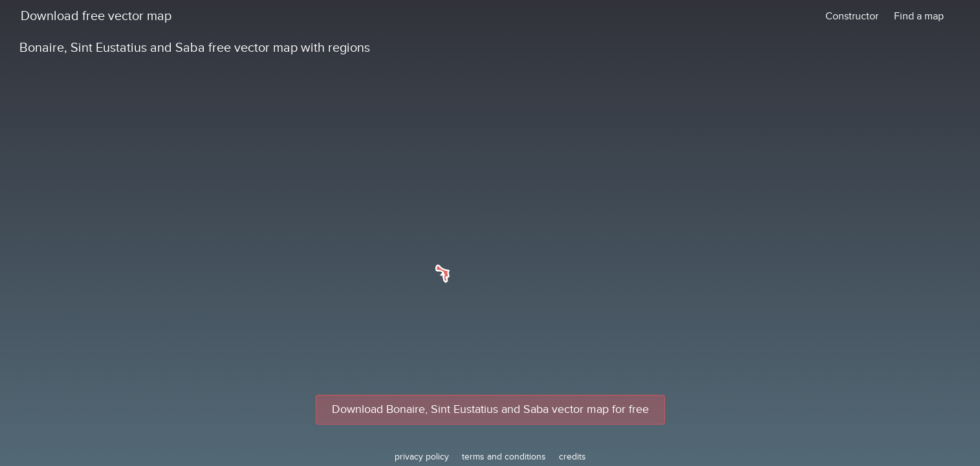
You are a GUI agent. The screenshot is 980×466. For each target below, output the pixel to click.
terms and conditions (504, 457)
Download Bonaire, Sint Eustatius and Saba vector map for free (490, 409)
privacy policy (422, 457)
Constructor (852, 16)
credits (572, 457)
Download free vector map (96, 16)
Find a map (919, 16)
